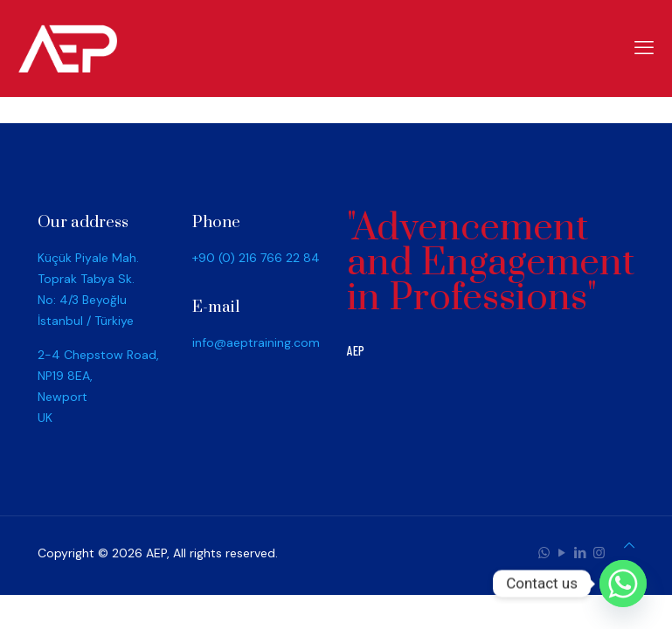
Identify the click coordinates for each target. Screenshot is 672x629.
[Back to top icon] (629, 545)
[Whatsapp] (623, 584)
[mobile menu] (644, 48)
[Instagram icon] (599, 553)
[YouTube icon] (562, 553)
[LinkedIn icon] (581, 553)
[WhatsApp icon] (544, 553)
